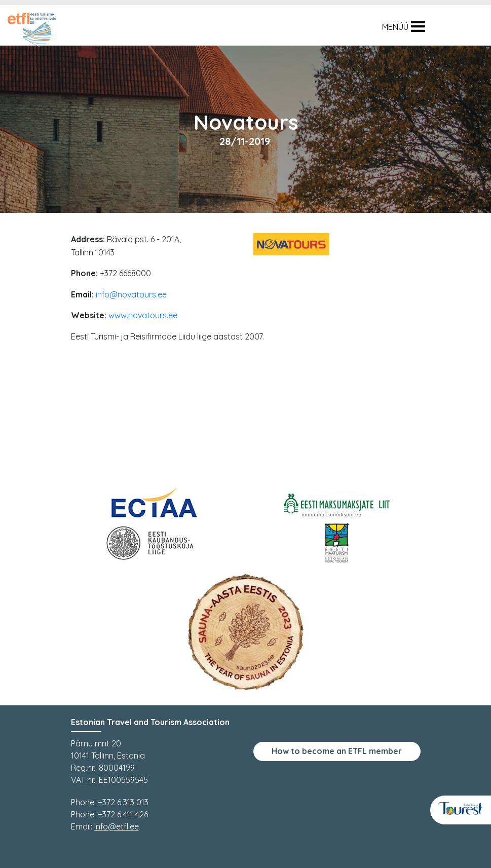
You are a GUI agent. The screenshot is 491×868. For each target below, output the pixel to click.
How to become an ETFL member (337, 751)
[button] (395, 27)
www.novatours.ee (143, 315)
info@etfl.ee (117, 826)
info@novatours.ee (131, 294)
